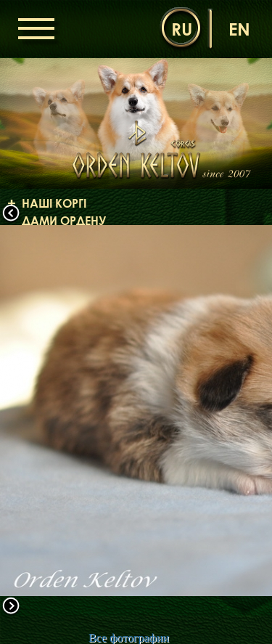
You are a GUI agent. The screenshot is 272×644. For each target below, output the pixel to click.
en (239, 29)
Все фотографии (129, 638)
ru (182, 29)
